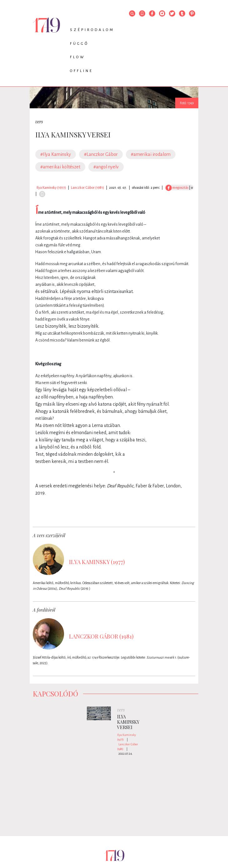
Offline (82, 71)
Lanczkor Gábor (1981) (87, 187)
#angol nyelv (106, 167)
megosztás (177, 187)
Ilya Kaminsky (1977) (51, 187)
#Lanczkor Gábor (101, 154)
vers (39, 122)
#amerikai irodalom (151, 154)
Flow (78, 57)
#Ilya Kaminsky (56, 154)
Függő (79, 44)
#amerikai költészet (60, 167)
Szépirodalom (92, 30)
